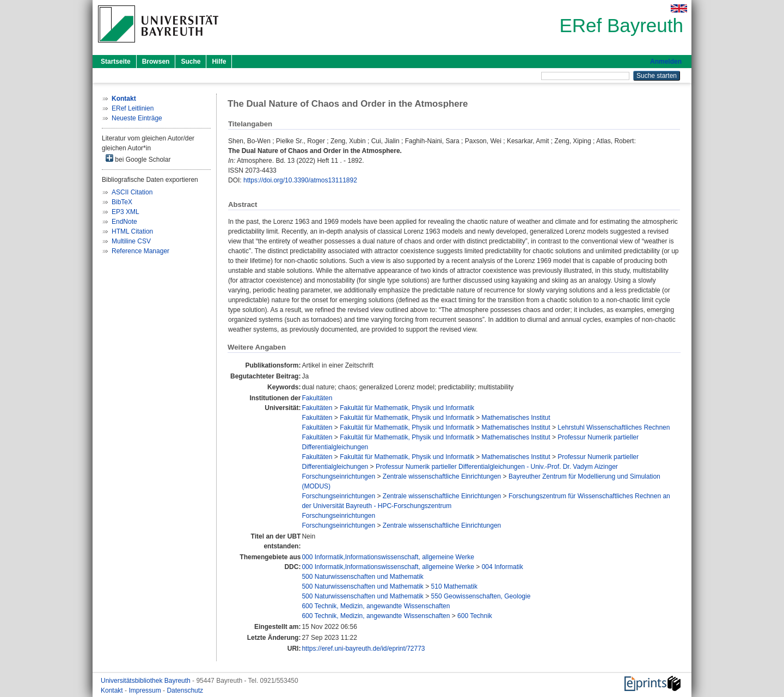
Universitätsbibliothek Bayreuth (146, 681)
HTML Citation (132, 231)
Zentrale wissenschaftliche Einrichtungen (442, 476)
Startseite (116, 62)
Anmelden (666, 62)
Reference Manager (140, 251)
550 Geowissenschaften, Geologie (481, 596)
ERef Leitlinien (133, 108)
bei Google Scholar (138, 159)
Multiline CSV (131, 241)
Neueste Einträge (137, 118)
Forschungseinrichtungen (338, 476)
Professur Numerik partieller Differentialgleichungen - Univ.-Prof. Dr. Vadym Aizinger (497, 467)
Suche (191, 62)
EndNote (124, 222)
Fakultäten (317, 398)
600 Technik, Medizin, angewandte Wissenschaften (376, 606)
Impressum (146, 690)
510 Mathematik (454, 586)
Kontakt (113, 690)
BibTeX (122, 202)
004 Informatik (503, 567)
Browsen (156, 62)
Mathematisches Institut (516, 418)
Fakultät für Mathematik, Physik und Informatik (407, 408)
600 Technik (475, 616)
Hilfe (219, 62)
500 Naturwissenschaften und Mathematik (362, 577)
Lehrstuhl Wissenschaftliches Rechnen (614, 427)
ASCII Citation (132, 192)
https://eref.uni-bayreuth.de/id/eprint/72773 (363, 649)
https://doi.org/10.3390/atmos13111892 (300, 180)
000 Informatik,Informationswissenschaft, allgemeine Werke (388, 557)
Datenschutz (185, 690)
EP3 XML (125, 212)
